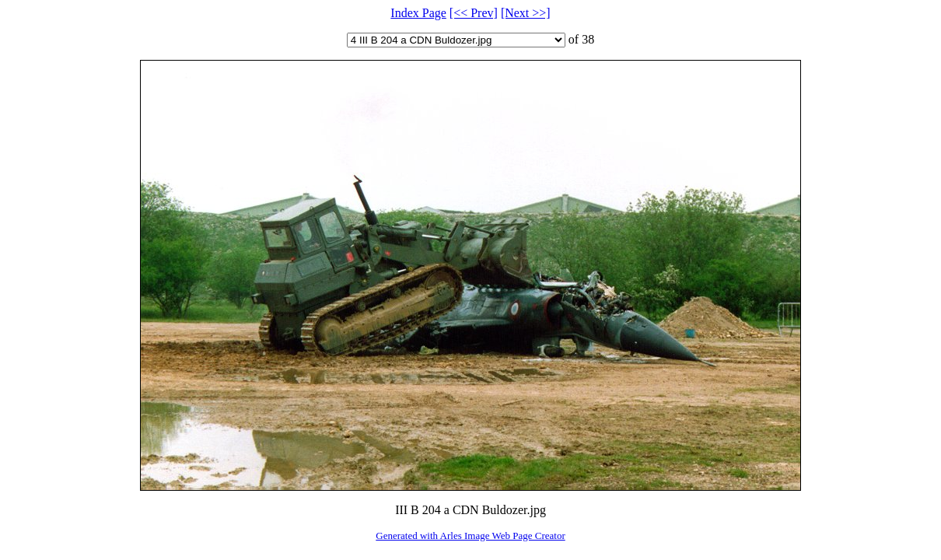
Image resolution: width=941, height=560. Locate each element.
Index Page (418, 13)
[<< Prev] (474, 13)
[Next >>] (526, 13)
